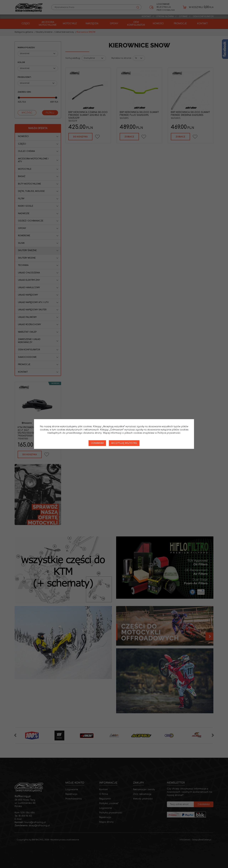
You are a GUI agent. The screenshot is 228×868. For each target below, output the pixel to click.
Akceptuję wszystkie (124, 443)
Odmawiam (97, 443)
